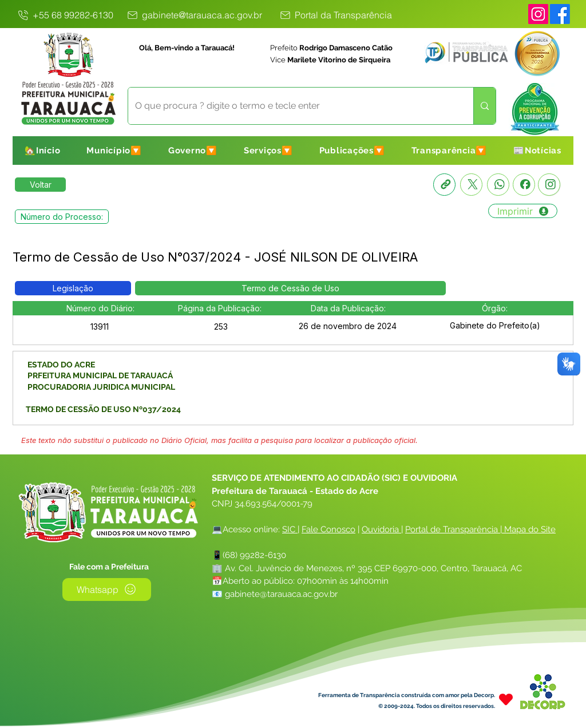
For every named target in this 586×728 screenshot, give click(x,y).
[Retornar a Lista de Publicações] (40, 185)
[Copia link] (444, 185)
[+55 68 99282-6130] (65, 15)
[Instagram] (538, 14)
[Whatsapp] (498, 185)
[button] (114, 151)
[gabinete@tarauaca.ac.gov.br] (194, 15)
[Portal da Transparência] (335, 15)
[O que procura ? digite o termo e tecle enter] (292, 106)
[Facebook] (524, 185)
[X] (471, 185)
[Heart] (506, 700)
